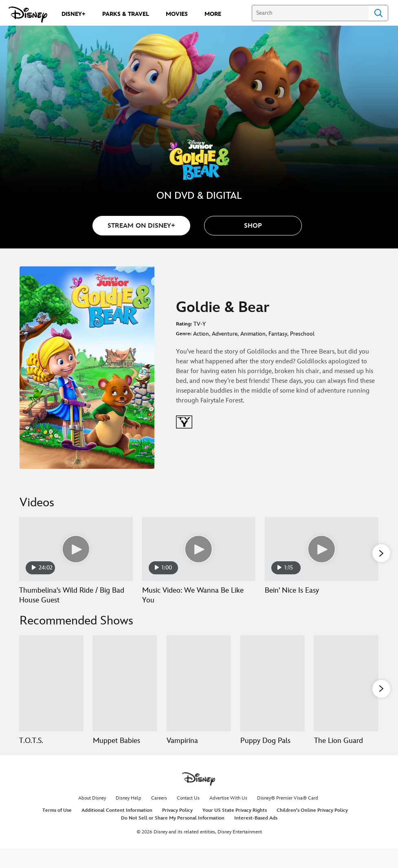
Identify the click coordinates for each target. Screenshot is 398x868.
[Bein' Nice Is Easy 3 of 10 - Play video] (321, 549)
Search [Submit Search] (378, 13)
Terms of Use (57, 830)
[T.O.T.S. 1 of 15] (51, 693)
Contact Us (188, 818)
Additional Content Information (117, 830)
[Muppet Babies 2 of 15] (125, 693)
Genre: (184, 334)
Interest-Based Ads (256, 838)
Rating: (184, 324)
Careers (159, 818)
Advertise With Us (228, 818)
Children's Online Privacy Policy (312, 830)
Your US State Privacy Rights (235, 830)
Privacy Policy (177, 830)
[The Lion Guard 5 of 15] (346, 693)
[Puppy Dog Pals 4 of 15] (272, 693)
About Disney (92, 818)
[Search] (310, 13)
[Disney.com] (28, 15)
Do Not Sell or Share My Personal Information (173, 838)
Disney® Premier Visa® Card (288, 818)
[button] (253, 226)
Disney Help (129, 818)
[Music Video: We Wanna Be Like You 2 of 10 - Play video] (199, 549)
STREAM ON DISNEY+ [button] (141, 226)
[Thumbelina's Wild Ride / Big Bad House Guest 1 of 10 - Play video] (76, 549)
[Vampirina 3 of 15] (199, 693)
